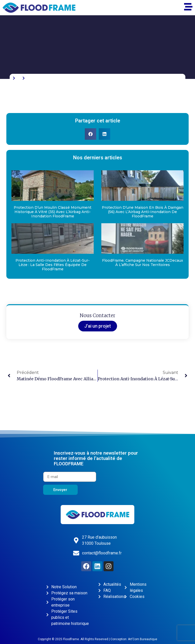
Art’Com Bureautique (143, 639)
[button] (91, 134)
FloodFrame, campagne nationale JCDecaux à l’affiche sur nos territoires (143, 263)
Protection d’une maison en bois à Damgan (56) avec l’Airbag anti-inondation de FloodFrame (143, 212)
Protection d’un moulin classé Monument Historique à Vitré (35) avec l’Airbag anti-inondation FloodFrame (53, 212)
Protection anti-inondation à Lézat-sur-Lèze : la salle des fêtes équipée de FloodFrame (53, 265)
